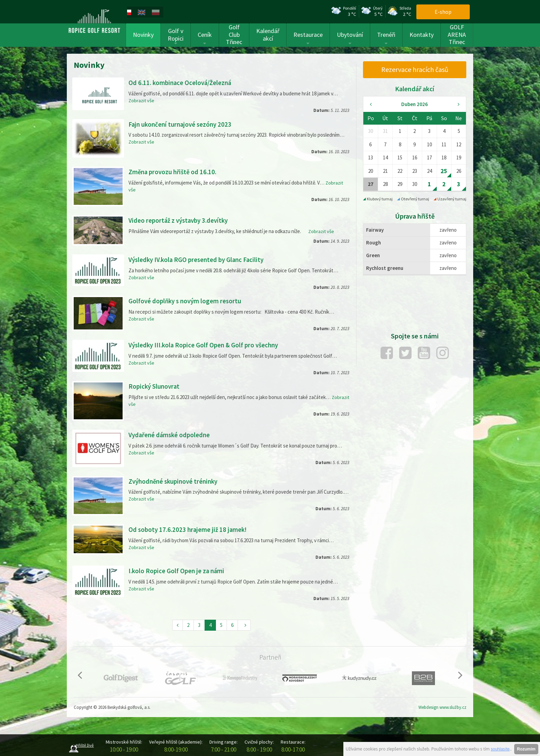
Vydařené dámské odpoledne (171, 434)
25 (444, 171)
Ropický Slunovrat (155, 386)
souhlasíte (500, 749)
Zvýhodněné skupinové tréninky (176, 480)
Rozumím (526, 749)
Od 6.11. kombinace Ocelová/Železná (182, 82)
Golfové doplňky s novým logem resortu (187, 300)
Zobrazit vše (142, 100)
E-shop (443, 12)
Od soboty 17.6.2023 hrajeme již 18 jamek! (190, 529)
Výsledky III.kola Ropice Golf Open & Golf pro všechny (207, 345)
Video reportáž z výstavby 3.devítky (181, 220)
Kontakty (422, 35)
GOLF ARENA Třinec (457, 35)
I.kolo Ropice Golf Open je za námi (178, 570)
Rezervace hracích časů (415, 69)
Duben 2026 (414, 104)
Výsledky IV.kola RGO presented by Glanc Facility (200, 259)
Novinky (143, 35)
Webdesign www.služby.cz (442, 707)
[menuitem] (135, 12)
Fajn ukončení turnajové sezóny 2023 (183, 124)
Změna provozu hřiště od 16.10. (175, 172)
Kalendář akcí (268, 35)
